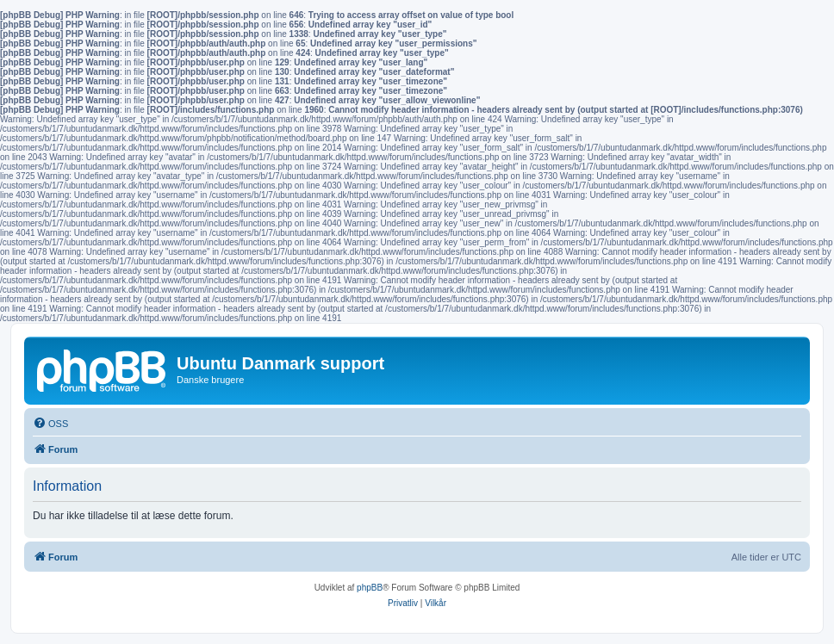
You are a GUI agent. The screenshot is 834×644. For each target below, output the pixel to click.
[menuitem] (50, 424)
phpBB (370, 588)
